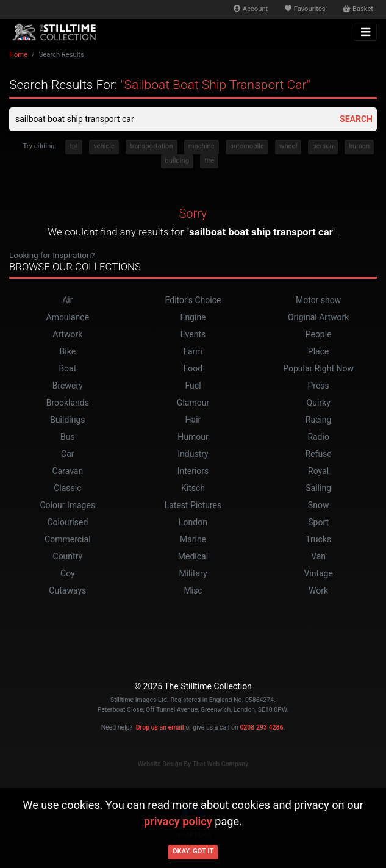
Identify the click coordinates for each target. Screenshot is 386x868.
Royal (318, 471)
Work (318, 590)
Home (18, 55)
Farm (193, 351)
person (323, 146)
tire (209, 161)
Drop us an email (160, 727)
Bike (68, 351)
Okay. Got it (193, 851)
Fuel (193, 386)
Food (193, 368)
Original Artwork (318, 317)
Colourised (67, 522)
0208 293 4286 (261, 727)
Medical (193, 556)
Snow (319, 505)
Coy (68, 573)
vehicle (104, 146)
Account (251, 9)
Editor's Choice (193, 300)
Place (319, 351)
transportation (152, 146)
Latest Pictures (193, 505)
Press (318, 386)
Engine (193, 317)
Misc (193, 590)
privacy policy (178, 821)
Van (318, 556)
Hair (193, 420)
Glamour (193, 403)
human (359, 146)
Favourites (305, 9)
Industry (193, 454)
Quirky (319, 403)
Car (67, 454)
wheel (288, 146)
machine (202, 146)
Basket (358, 9)
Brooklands (68, 403)
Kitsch (193, 488)
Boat (67, 368)
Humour (193, 437)
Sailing (318, 488)
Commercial (67, 539)
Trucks (318, 539)
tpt (74, 146)
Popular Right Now (318, 368)
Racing (319, 420)
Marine (193, 539)
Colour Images (68, 505)
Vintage (318, 573)
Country (68, 556)
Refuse (318, 454)
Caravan (67, 471)
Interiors (193, 471)
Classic (67, 488)
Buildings (67, 420)
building (177, 161)
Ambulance (68, 317)
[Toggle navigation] (365, 32)
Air (67, 300)
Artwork (67, 334)
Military (193, 573)
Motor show (318, 300)
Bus (68, 437)
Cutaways (67, 590)
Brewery (68, 386)
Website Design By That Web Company (193, 764)
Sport (318, 522)
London (193, 522)
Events (193, 334)
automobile (247, 146)
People (319, 334)
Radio (318, 437)
